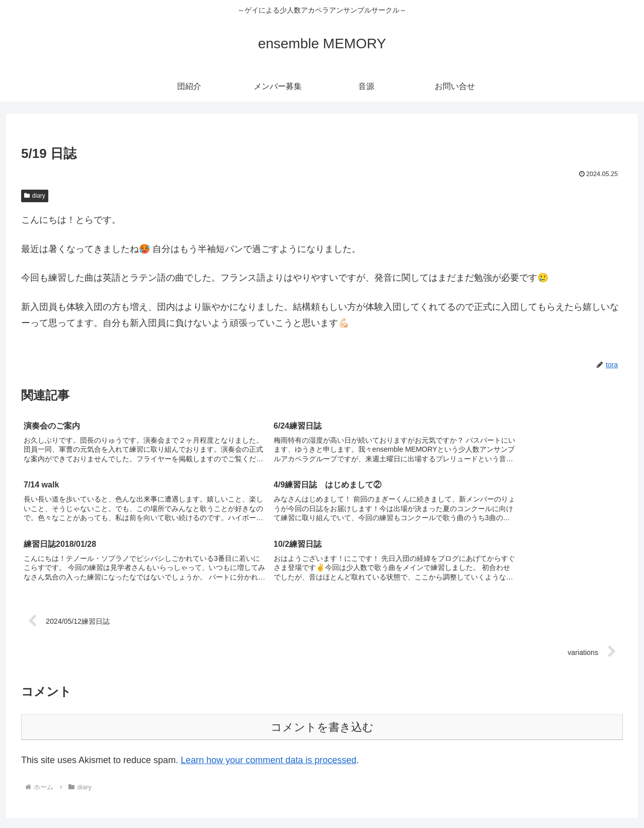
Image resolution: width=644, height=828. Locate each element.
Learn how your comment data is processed (268, 702)
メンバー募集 (537, 796)
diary (35, 196)
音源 (576, 796)
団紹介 (495, 796)
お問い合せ (611, 796)
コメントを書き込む (322, 669)
